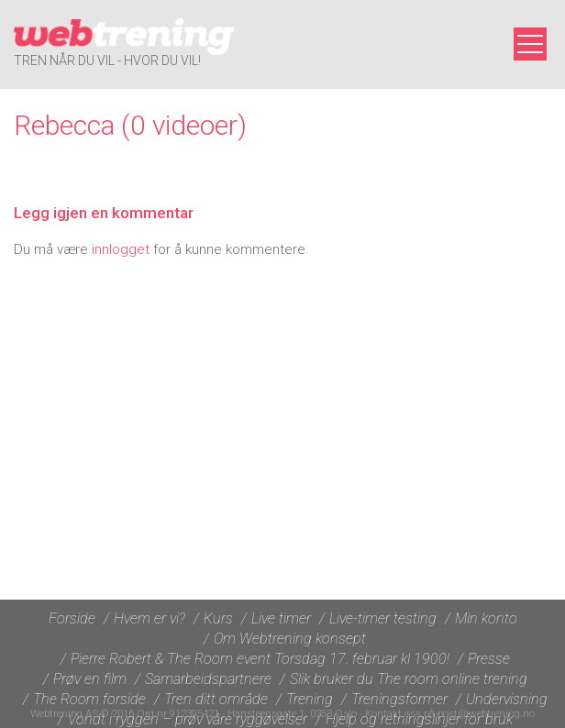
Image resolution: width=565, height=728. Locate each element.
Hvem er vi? (150, 618)
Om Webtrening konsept (290, 639)
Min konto (486, 618)
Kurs (218, 618)
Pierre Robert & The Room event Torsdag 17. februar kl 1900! (260, 659)
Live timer (281, 618)
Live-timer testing (383, 618)
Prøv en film (90, 679)
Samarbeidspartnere (208, 679)
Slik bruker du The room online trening (409, 679)
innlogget (121, 249)
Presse (489, 659)
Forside (72, 618)
